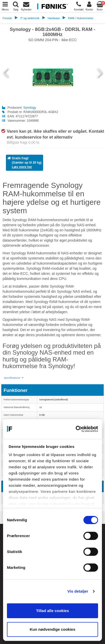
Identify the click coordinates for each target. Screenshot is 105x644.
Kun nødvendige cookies (53, 629)
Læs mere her (22, 167)
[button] (14, 378)
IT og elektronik (30, 18)
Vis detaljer (78, 591)
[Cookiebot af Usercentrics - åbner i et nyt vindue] (76, 429)
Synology (30, 108)
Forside (7, 18)
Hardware (54, 18)
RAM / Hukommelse (81, 18)
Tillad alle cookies (52, 611)
